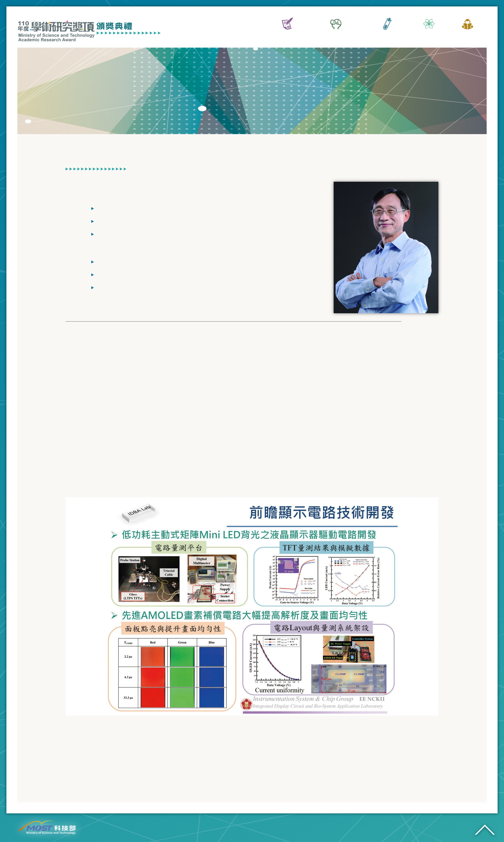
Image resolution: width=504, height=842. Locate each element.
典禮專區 (429, 37)
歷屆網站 (467, 37)
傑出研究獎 (387, 37)
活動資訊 (287, 37)
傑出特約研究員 (336, 37)
